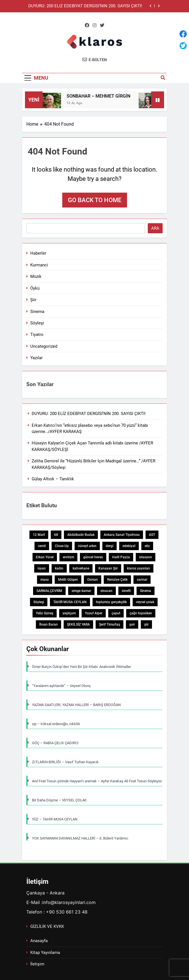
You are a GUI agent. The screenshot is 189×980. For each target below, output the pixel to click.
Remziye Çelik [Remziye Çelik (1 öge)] (117, 580)
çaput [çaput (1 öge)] (116, 613)
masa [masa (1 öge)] (45, 580)
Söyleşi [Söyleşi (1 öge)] (39, 602)
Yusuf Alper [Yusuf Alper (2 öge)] (94, 613)
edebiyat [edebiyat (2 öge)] (129, 546)
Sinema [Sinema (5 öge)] (146, 591)
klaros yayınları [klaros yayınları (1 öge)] (139, 568)
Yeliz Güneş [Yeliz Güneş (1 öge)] (45, 613)
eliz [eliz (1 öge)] (147, 546)
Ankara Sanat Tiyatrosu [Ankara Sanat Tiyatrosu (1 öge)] (122, 535)
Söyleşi (37, 323)
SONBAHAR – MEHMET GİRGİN (101, 96)
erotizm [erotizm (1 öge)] (68, 557)
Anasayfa (39, 941)
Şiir (33, 300)
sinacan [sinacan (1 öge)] (106, 591)
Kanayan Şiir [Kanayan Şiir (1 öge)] (108, 568)
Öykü (35, 288)
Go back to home (95, 200)
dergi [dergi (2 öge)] (110, 546)
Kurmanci (39, 265)
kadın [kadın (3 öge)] (59, 568)
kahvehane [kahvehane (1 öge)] (81, 568)
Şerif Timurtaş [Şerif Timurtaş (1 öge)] (110, 624)
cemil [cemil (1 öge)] (42, 546)
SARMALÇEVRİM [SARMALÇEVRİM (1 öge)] (49, 591)
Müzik (36, 276)
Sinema (37, 312)
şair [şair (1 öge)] (132, 624)
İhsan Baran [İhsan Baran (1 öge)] (49, 624)
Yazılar (36, 358)
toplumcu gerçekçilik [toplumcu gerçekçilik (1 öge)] (111, 602)
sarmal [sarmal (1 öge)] (142, 580)
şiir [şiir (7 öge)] (146, 624)
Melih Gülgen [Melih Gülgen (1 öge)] (68, 580)
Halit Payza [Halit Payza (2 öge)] (121, 557)
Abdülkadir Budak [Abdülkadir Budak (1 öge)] (81, 535)
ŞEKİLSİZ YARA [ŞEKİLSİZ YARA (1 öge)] (78, 624)
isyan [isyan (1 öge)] (42, 568)
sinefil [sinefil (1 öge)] (126, 591)
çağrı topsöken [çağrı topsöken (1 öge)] (141, 613)
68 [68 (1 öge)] (56, 535)
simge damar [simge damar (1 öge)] (81, 591)
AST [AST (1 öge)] (152, 535)
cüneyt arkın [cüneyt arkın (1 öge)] (87, 546)
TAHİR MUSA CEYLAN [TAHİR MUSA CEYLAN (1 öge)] (70, 602)
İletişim (37, 964)
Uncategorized (44, 346)
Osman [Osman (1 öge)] (93, 580)
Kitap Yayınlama (45, 953)
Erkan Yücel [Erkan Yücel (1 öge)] (45, 557)
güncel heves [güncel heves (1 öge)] (93, 557)
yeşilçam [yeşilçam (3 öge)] (69, 613)
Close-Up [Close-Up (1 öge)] (62, 546)
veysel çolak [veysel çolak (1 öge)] (145, 602)
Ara (155, 228)
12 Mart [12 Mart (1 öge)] (39, 535)
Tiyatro (37, 335)
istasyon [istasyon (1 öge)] (146, 557)
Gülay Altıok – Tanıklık (53, 479)
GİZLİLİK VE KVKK (47, 926)
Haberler (38, 253)
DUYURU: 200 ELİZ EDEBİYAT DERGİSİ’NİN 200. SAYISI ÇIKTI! (85, 6)
